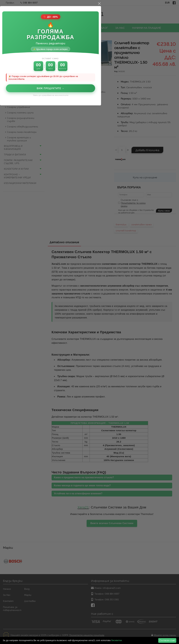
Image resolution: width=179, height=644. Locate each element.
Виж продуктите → (89, 319)
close (138, 234)
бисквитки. (117, 640)
